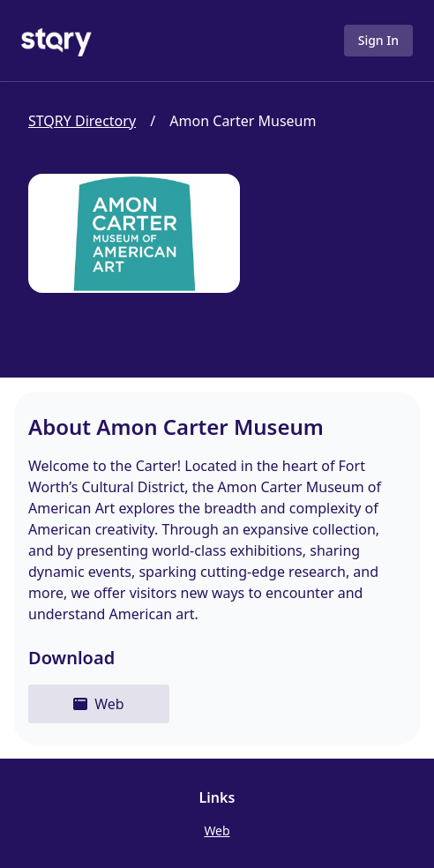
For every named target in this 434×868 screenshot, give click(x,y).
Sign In (378, 40)
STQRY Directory (82, 121)
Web (217, 831)
